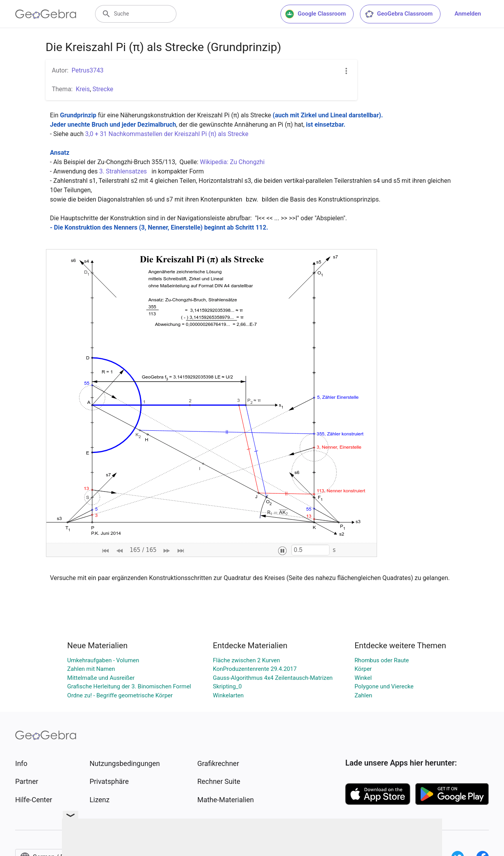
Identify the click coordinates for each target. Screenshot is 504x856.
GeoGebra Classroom (399, 14)
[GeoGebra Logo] (46, 14)
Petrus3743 (88, 70)
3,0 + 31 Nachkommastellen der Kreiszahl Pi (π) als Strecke (167, 134)
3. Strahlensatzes (124, 171)
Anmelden (468, 14)
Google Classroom (315, 14)
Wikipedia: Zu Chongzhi (233, 162)
